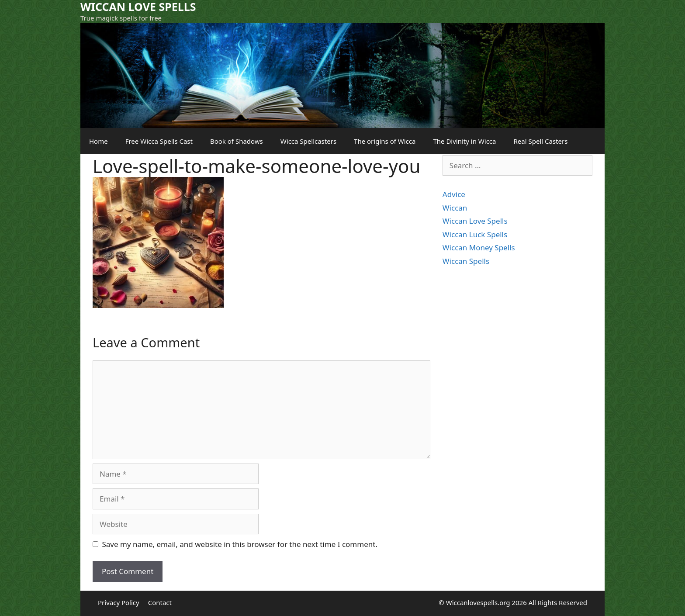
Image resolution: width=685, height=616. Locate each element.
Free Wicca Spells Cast (159, 141)
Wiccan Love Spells (475, 221)
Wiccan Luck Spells (475, 234)
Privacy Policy (119, 602)
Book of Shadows (237, 141)
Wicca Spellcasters (308, 141)
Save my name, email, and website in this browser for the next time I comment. (240, 544)
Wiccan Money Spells (479, 247)
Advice (454, 194)
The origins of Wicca (385, 141)
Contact (160, 602)
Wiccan (455, 208)
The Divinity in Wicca (464, 141)
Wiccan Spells (466, 261)
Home (99, 141)
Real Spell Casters (540, 141)
